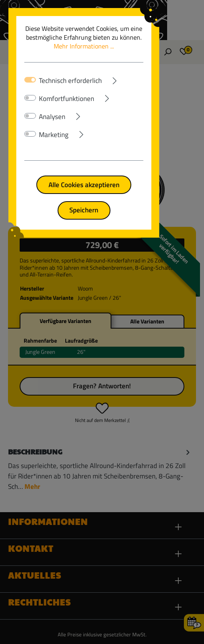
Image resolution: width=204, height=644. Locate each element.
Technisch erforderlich (72, 81)
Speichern (102, 210)
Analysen (54, 117)
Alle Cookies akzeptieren (102, 185)
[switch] (32, 98)
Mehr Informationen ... (124, 42)
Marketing (55, 135)
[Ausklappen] (140, 79)
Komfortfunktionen (68, 99)
